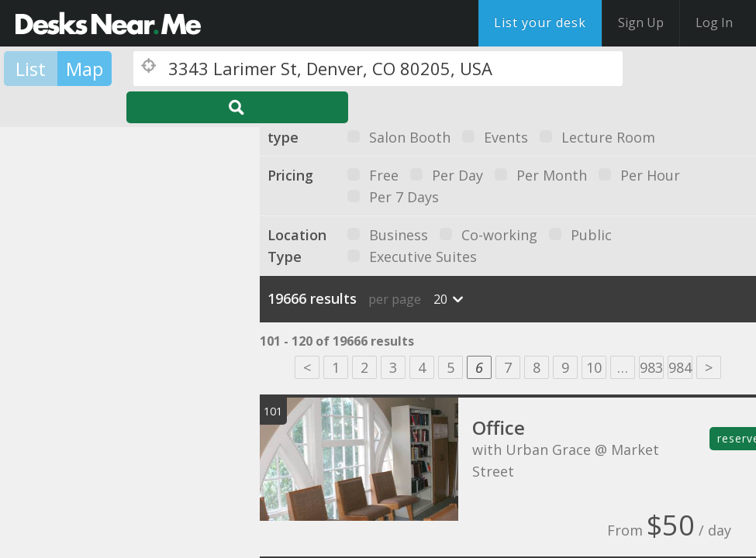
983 (651, 367)
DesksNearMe (108, 23)
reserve (737, 438)
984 (680, 367)
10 (594, 367)
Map (85, 69)
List (31, 69)
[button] (61, 336)
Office (499, 427)
